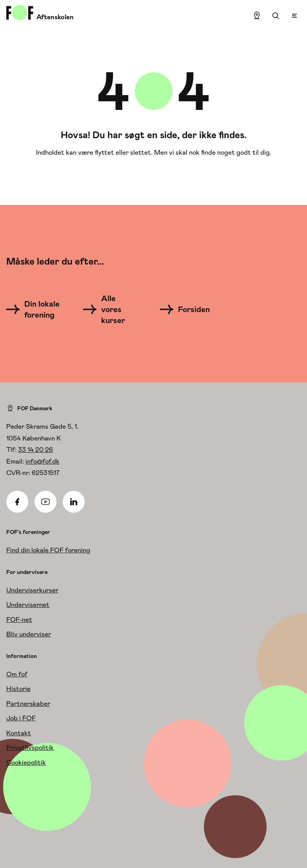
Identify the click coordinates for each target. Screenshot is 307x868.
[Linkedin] (74, 502)
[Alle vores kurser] (109, 309)
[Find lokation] (257, 16)
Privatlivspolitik (30, 747)
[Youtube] (45, 502)
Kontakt (19, 733)
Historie (18, 689)
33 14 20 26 (35, 450)
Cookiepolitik (26, 762)
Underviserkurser (32, 590)
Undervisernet (28, 605)
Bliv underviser (29, 634)
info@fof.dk (43, 461)
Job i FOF (21, 718)
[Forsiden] (190, 309)
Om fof (17, 674)
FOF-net (19, 619)
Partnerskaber (28, 704)
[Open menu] (294, 16)
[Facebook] (17, 502)
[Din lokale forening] (35, 309)
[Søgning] (276, 16)
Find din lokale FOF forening (48, 550)
